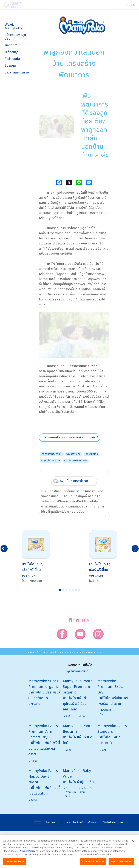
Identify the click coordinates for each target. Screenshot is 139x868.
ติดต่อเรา (93, 822)
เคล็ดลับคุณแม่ (14, 52)
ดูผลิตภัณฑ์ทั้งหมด (78, 671)
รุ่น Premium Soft (71, 792)
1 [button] (60, 590)
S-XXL (103, 750)
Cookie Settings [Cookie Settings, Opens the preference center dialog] (15, 863)
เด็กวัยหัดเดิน (91, 454)
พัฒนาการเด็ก (73, 454)
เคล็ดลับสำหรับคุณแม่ (51, 454)
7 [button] (79, 590)
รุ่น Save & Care (86, 790)
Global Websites (113, 822)
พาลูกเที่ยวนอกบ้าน (50, 460)
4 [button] (70, 590)
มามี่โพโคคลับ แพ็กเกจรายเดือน (13, 111)
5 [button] (73, 590)
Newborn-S (37, 706)
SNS (18, 91)
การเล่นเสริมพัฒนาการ (76, 460)
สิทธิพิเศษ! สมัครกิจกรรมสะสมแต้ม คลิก (70, 437)
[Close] (133, 842)
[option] (36, 557)
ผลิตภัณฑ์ (11, 45)
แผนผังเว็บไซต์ (75, 822)
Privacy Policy (27, 852)
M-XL (68, 750)
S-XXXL (35, 761)
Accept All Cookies (93, 863)
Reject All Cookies (121, 863)
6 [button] (76, 590)
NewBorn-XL (106, 712)
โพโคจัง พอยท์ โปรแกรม (12, 102)
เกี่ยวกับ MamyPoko (13, 26)
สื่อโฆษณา (11, 65)
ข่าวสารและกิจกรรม (17, 72)
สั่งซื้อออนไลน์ (13, 59)
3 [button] (66, 590)
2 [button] (63, 590)
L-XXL (83, 716)
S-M (68, 716)
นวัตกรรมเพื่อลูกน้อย (15, 36)
